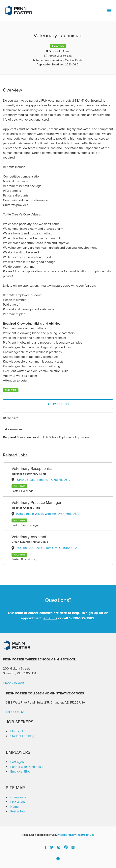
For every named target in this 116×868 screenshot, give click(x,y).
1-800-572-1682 (82, 618)
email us (50, 618)
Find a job (17, 731)
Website (13, 418)
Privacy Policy (67, 835)
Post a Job (17, 811)
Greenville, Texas (59, 51)
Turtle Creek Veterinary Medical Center (60, 60)
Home (14, 807)
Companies (18, 797)
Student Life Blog (22, 736)
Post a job (17, 762)
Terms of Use (86, 835)
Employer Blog (20, 772)
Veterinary (15, 430)
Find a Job (18, 802)
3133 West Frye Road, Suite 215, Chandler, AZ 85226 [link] (42, 703)
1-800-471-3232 (17, 712)
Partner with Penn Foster (27, 767)
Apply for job (58, 404)
